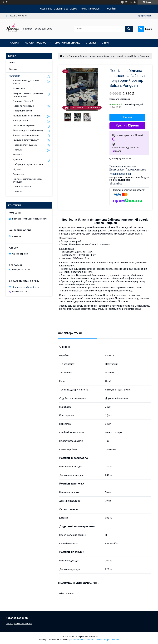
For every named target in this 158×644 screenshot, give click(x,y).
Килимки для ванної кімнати (27, 116)
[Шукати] (129, 29)
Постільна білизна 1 (23, 101)
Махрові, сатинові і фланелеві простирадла (28, 95)
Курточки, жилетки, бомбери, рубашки (27, 180)
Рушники (17, 159)
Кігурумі (17, 169)
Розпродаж (19, 174)
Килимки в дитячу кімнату (26, 140)
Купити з (127, 126)
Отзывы (91, 43)
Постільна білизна (22, 187)
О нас (105, 43)
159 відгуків (131, 2)
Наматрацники (20, 121)
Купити (128, 117)
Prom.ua (94, 637)
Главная (14, 43)
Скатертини (19, 88)
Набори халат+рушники (25, 145)
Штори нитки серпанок (24, 125)
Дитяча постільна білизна (26, 135)
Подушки (18, 150)
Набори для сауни (22, 111)
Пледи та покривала (23, 106)
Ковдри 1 (18, 155)
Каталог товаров (36, 43)
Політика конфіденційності (107, 640)
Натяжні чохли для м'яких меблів (26, 82)
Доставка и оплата (67, 43)
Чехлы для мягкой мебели (19, 624)
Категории (15, 76)
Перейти (111, 9)
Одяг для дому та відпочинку (28, 130)
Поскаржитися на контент (82, 640)
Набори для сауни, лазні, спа (28, 164)
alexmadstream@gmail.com (25, 287)
